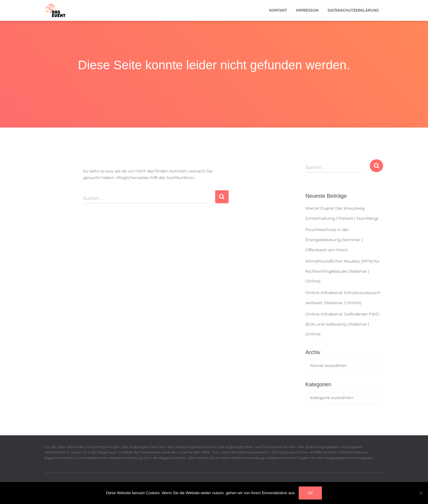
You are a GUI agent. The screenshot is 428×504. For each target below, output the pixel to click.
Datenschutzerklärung (353, 10)
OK (310, 493)
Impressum (307, 10)
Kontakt (278, 10)
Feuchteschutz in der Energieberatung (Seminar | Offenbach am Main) (334, 240)
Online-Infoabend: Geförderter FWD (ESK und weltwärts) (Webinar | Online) (343, 324)
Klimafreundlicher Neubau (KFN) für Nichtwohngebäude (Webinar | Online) (343, 271)
